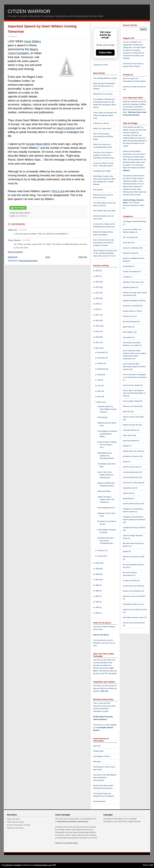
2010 (97, 563)
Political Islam (98, 751)
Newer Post (12, 257)
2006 (97, 585)
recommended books (131, 472)
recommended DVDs (131, 477)
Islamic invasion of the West (133, 417)
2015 (97, 326)
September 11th (129, 488)
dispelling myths (129, 287)
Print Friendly (102, 417)
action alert (127, 243)
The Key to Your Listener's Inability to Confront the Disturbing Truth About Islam (104, 155)
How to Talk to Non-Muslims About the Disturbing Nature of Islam (134, 393)
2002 (97, 607)
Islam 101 (97, 746)
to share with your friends (132, 586)
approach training (130, 253)
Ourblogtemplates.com (42, 865)
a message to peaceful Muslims (135, 221)
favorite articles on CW (132, 311)
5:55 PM (23, 230)
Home (48, 257)
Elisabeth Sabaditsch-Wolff (133, 301)
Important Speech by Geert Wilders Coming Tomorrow (107, 409)
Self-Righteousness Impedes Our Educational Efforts (106, 456)
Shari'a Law (127, 493)
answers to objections (131, 248)
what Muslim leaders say (132, 604)
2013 (97, 337)
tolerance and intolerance (133, 591)
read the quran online (131, 467)
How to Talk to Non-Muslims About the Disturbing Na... (105, 475)
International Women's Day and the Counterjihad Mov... (106, 541)
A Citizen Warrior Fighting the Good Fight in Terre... (107, 445)
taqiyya (126, 170)
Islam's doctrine (66, 128)
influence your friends (131, 406)
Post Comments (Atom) (28, 261)
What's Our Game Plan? (102, 128)
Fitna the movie (129, 316)
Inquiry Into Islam (13, 819)
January (101, 556)
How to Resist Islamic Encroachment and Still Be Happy (103, 136)
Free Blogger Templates (12, 865)
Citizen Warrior (29, 11)
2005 (97, 591)
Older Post (83, 257)
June (99, 386)
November (102, 358)
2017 (97, 315)
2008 (97, 574)
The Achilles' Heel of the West (104, 211)
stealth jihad (128, 498)
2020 (97, 298)
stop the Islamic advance (132, 504)
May (99, 391)
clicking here (128, 47)
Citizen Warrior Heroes (15, 822)
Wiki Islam (97, 762)
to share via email (130, 581)
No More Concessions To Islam (19, 825)
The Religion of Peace (102, 756)
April (99, 397)
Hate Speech (98, 190)
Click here (104, 691)
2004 (97, 596)
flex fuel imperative (130, 322)
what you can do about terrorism (135, 609)
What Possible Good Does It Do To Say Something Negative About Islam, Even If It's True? (105, 253)
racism (126, 462)
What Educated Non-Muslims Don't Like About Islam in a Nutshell (104, 86)
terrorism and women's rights (134, 557)
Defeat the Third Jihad (15, 828)
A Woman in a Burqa (101, 123)
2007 (97, 580)
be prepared (128, 266)
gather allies (128, 327)
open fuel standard (130, 441)
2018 (97, 309)
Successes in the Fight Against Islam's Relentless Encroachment (105, 777)
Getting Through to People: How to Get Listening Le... (106, 500)
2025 (97, 271)
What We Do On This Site (103, 94)
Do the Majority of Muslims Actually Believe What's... (107, 434)
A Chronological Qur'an (106, 508)
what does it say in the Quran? (134, 596)
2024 (97, 276)
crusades (127, 277)
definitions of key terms (132, 282)
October (101, 363)
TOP (151, 865)
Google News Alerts (38, 144)
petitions (126, 446)
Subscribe (105, 52)
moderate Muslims (130, 430)
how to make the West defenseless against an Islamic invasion (134, 367)
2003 (97, 602)
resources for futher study (133, 483)
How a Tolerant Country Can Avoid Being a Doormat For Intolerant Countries (104, 243)
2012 (97, 342)
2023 (97, 282)
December (102, 352)
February (101, 550)
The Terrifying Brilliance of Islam (105, 78)
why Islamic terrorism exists (133, 617)
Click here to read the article (66, 843)
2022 (97, 287)
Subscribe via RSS (101, 65)
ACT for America (129, 237)
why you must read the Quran (134, 623)
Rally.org (138, 45)
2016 (97, 320)
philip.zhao (13, 230)
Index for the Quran (101, 635)
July (99, 380)
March (100, 402)
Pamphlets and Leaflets (102, 171)
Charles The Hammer (131, 272)
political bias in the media (132, 451)
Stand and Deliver (104, 491)
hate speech (128, 337)
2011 (97, 348)
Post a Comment (15, 252)
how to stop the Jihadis (132, 385)
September (102, 369)
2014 (97, 331)
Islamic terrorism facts (131, 425)
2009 (97, 569)
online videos (128, 435)
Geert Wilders (33, 41)
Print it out (58, 191)
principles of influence (131, 456)
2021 (97, 293)
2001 (97, 613)
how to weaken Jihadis (132, 401)
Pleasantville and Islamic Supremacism (72, 821)
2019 (97, 304)
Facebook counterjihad (132, 306)
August (100, 375)
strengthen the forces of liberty (134, 528)
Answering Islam (99, 801)
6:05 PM (26, 240)
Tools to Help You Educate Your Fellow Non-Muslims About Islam (105, 115)
